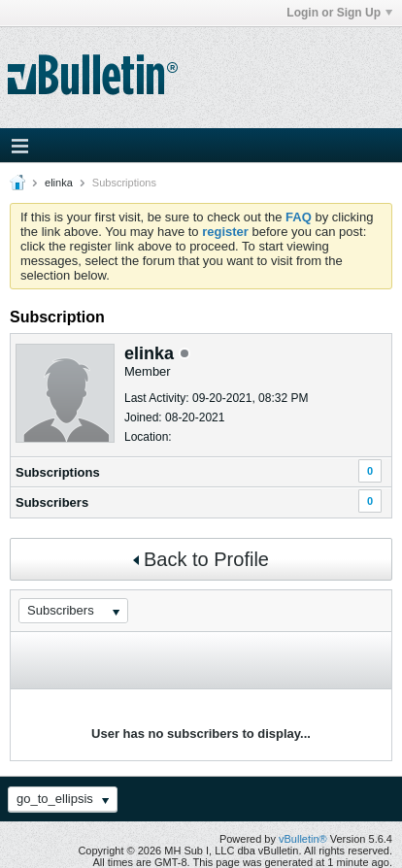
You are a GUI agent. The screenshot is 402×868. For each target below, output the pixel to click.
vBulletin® (303, 839)
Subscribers (52, 502)
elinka (59, 183)
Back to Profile (201, 559)
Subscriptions (58, 472)
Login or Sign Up (339, 13)
